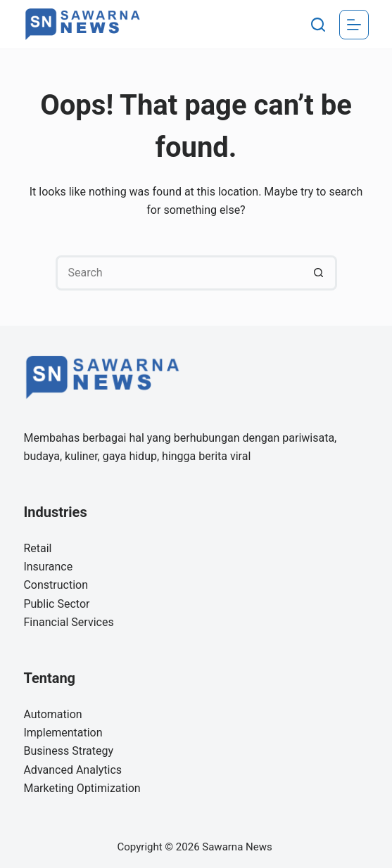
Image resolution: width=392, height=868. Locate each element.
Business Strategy (68, 751)
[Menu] (354, 25)
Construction (56, 585)
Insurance (48, 567)
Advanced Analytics (72, 770)
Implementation (63, 733)
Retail (37, 548)
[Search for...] (179, 273)
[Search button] (320, 273)
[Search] (318, 25)
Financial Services (68, 622)
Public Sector (56, 604)
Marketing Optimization (82, 788)
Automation (52, 714)
